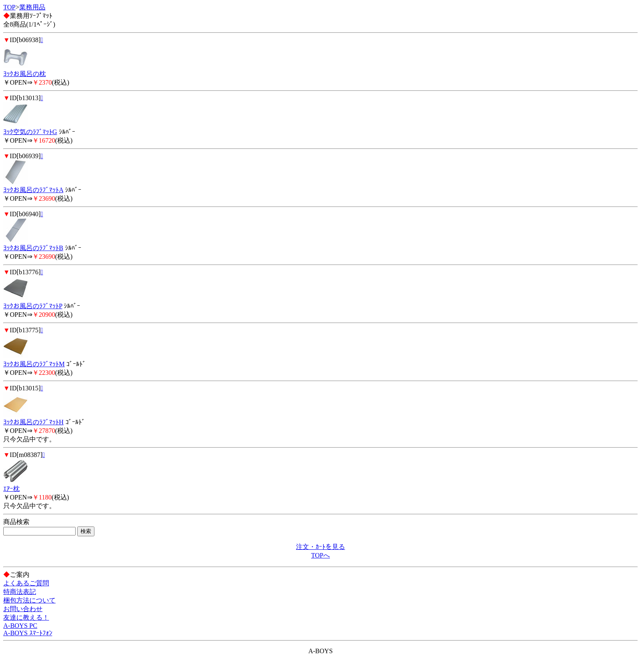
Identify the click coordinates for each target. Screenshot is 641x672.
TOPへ (320, 555)
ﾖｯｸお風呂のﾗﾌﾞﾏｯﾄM (34, 364)
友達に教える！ (26, 617)
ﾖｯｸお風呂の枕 (25, 74)
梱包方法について (29, 600)
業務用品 (32, 7)
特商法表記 (20, 592)
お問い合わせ (23, 609)
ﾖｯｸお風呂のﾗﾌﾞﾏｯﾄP (33, 306)
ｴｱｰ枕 (11, 489)
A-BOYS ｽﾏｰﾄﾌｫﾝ (28, 633)
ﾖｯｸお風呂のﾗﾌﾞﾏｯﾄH (34, 422)
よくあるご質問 (26, 583)
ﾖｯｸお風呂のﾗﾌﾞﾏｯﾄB (33, 248)
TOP (9, 7)
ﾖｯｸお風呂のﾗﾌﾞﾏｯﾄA (33, 190)
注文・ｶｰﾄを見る (320, 547)
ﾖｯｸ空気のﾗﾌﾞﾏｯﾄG (30, 132)
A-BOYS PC (20, 626)
